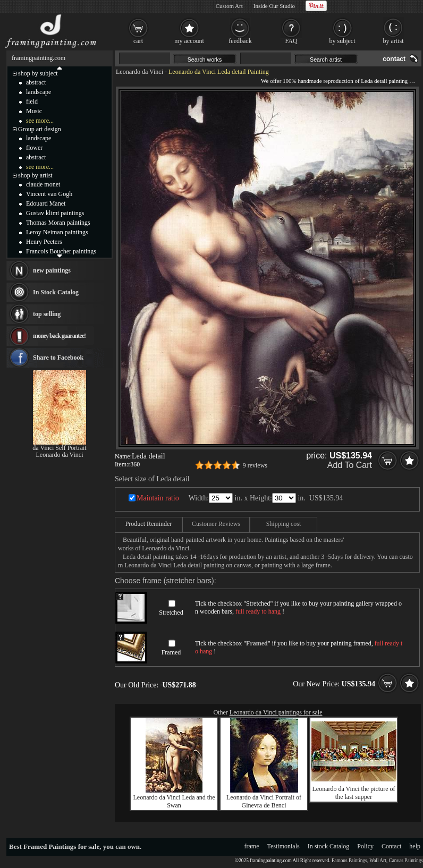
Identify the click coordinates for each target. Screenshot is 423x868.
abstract (36, 82)
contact (394, 59)
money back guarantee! (59, 336)
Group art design (40, 129)
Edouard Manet (46, 203)
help (415, 846)
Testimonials (284, 846)
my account (189, 41)
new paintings (52, 270)
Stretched (171, 612)
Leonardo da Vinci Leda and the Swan (174, 801)
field (32, 101)
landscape (39, 92)
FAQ (291, 41)
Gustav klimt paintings (55, 213)
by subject (342, 41)
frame (252, 846)
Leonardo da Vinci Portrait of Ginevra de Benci (264, 801)
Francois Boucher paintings (61, 251)
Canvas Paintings (406, 861)
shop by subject (38, 73)
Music (34, 111)
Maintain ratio (158, 498)
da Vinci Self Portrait (59, 448)
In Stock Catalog (56, 292)
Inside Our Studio (274, 6)
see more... (40, 121)
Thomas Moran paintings (58, 223)
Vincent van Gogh (49, 194)
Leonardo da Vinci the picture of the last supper (354, 793)
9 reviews (255, 465)
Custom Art (229, 6)
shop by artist (35, 175)
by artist (394, 41)
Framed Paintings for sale (61, 846)
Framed (171, 652)
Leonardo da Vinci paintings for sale (276, 712)
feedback (240, 41)
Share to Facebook (58, 358)
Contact (391, 846)
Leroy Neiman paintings (57, 232)
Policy (365, 846)
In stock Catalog (329, 846)
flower (34, 148)
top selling (47, 314)
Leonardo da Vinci (139, 72)
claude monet (43, 184)
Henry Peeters (44, 242)
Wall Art (378, 861)
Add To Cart (350, 465)
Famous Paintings (349, 861)
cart (138, 41)
